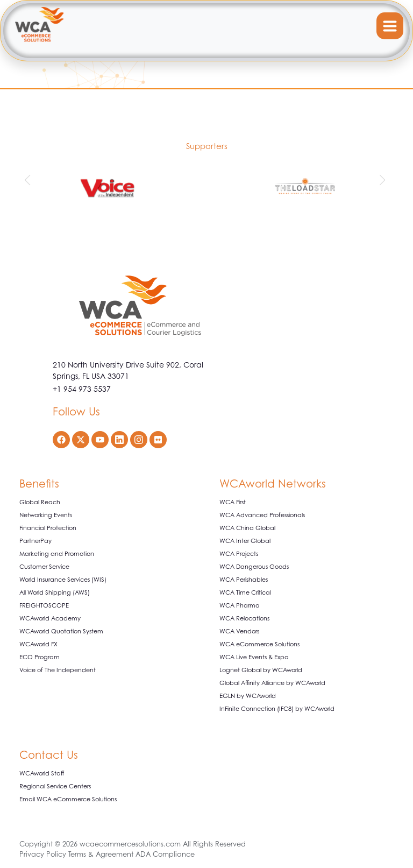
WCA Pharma (240, 605)
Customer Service (44, 567)
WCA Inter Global (245, 541)
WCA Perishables (244, 580)
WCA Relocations (244, 618)
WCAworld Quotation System (61, 631)
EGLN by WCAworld (248, 696)
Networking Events (46, 515)
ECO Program (40, 657)
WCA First (233, 502)
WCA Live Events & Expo (254, 657)
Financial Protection (48, 528)
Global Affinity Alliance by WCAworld (272, 683)
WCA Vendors (239, 631)
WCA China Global (247, 528)
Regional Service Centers (55, 786)
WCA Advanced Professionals (262, 515)
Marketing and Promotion (57, 554)
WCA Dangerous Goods (254, 567)
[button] (29, 180)
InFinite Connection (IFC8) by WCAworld (277, 709)
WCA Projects (239, 554)
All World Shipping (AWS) (55, 592)
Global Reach (40, 502)
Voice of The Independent (58, 670)
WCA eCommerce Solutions (259, 644)
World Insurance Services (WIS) (63, 580)
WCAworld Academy (50, 618)
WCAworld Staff (42, 773)
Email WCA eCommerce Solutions (68, 799)
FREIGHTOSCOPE (44, 605)
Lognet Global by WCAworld (261, 670)
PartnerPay (35, 541)
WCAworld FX (38, 644)
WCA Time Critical (245, 592)
